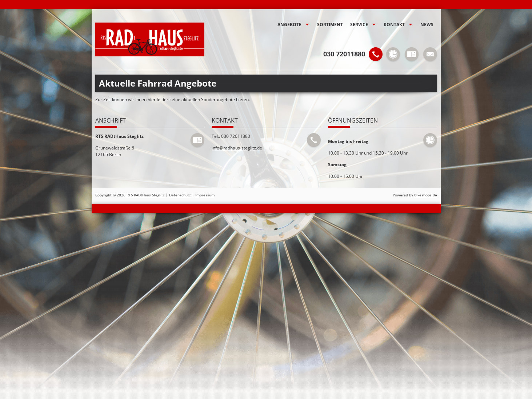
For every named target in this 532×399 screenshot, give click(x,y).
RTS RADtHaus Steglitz (146, 195)
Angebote (289, 25)
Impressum (205, 195)
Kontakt (394, 25)
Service (359, 25)
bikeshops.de (426, 195)
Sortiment (330, 25)
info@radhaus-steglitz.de (237, 148)
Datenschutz (180, 195)
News (427, 25)
